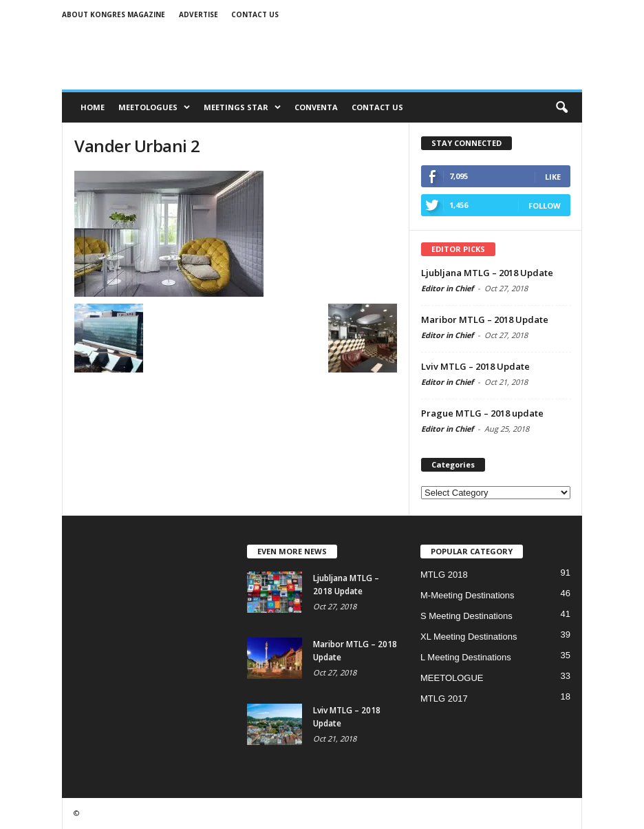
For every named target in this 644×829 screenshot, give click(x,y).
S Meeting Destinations (466, 616)
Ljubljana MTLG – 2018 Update (487, 273)
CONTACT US (377, 107)
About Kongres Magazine (114, 14)
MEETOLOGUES (154, 107)
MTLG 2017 (444, 699)
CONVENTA (316, 107)
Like (553, 177)
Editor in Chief (447, 288)
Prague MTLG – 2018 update (482, 413)
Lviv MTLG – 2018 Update (475, 366)
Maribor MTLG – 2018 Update (485, 319)
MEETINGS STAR (242, 107)
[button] (561, 107)
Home (93, 107)
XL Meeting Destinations (469, 637)
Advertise (198, 14)
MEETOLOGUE (452, 678)
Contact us (255, 14)
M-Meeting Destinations (468, 595)
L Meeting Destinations (466, 657)
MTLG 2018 (444, 575)
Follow (545, 206)
